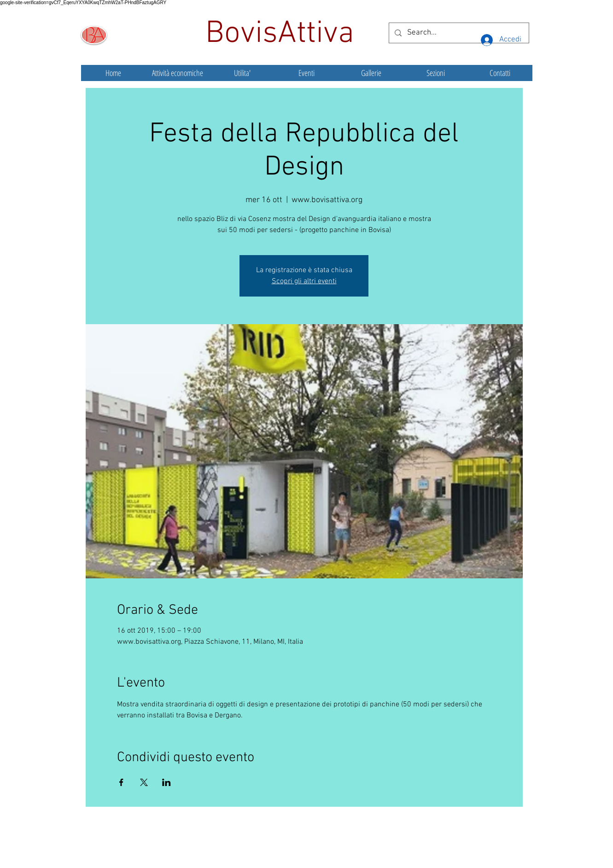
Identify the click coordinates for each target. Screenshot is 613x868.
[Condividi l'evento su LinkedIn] (166, 782)
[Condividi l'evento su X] (144, 782)
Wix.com (375, 847)
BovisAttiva (284, 34)
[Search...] (458, 33)
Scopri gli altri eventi (304, 281)
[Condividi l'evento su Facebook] (121, 782)
